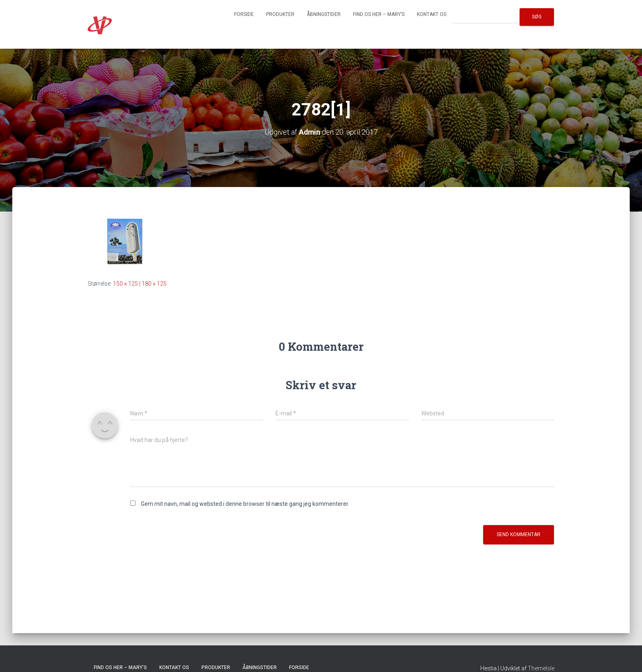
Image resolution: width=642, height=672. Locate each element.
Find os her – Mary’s (379, 14)
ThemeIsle (541, 668)
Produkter (280, 14)
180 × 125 (154, 284)
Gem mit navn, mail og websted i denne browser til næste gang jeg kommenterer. (245, 504)
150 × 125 (125, 284)
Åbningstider (324, 14)
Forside (244, 14)
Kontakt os (432, 14)
